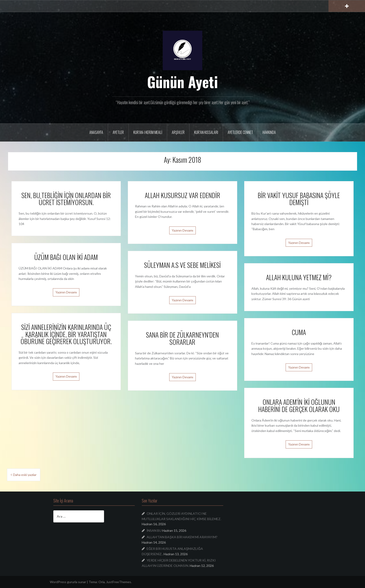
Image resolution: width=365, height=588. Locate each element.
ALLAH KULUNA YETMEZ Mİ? (299, 277)
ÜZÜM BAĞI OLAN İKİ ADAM (66, 257)
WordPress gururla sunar (68, 582)
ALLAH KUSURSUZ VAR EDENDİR (182, 195)
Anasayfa (96, 132)
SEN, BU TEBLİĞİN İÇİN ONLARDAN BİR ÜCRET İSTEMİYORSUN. (66, 199)
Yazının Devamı (182, 230)
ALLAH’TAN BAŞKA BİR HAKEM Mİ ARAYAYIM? (182, 537)
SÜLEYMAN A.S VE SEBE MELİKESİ (182, 265)
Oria (102, 582)
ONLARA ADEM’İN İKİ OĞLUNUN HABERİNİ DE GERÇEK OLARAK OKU (299, 405)
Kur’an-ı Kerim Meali (148, 132)
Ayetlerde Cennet (240, 132)
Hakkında (269, 132)
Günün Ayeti (183, 82)
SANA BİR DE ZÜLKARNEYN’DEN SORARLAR (182, 338)
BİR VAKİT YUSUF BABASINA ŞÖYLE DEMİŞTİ (299, 199)
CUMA (299, 332)
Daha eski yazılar (25, 475)
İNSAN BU (154, 530)
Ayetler (118, 132)
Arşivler (178, 132)
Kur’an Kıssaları (206, 132)
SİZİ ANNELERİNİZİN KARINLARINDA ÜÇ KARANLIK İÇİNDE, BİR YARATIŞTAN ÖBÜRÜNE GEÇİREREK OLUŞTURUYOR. (66, 334)
